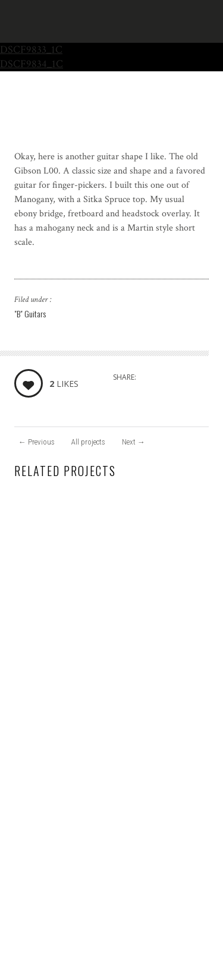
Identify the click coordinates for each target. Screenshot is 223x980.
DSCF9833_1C (31, 50)
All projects (88, 442)
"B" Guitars (30, 313)
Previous (37, 442)
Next (134, 442)
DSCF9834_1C (32, 64)
